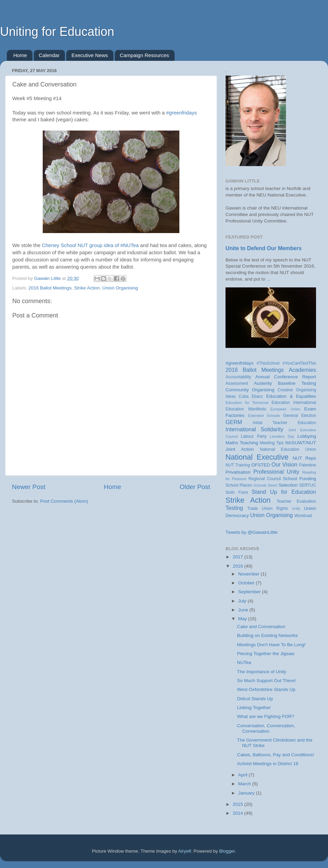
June (244, 610)
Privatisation (238, 472)
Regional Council (265, 479)
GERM (234, 422)
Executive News (90, 55)
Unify (296, 508)
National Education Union (288, 449)
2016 (238, 566)
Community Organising (250, 390)
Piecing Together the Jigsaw (266, 654)
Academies (302, 370)
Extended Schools (264, 416)
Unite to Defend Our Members (264, 248)
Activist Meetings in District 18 (268, 764)
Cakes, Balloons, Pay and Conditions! (276, 755)
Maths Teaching (242, 443)
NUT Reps (304, 458)
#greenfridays (181, 113)
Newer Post (29, 487)
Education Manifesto (246, 409)
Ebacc (257, 396)
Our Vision (284, 464)
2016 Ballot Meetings (50, 288)
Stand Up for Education (284, 492)
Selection (288, 485)
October (247, 583)
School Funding (299, 479)
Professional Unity (276, 472)
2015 (238, 804)
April (243, 775)
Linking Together (254, 708)
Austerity (263, 383)
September (250, 592)
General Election (300, 416)
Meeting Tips (272, 443)
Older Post (195, 487)
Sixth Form (237, 492)
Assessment (237, 383)
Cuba (244, 396)
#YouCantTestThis (299, 363)
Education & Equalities (291, 396)
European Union (285, 409)
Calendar (49, 55)
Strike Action (87, 288)
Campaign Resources (145, 55)
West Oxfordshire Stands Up (266, 689)
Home (20, 55)
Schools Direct (265, 485)
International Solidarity (254, 429)
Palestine (307, 465)
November (249, 574)
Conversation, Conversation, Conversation (266, 728)
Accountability (238, 377)
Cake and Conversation (261, 627)
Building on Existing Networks (268, 635)
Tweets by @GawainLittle (252, 532)
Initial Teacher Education (284, 423)
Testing (234, 508)
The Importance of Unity (262, 672)
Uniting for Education (57, 32)
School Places (239, 485)
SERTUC (307, 485)
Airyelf (185, 851)
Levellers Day (282, 436)
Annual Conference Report (286, 377)
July (243, 601)
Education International (294, 403)
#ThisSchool (268, 363)
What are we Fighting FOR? (266, 716)
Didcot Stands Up (255, 699)
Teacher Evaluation (296, 501)
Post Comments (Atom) (64, 501)
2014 (238, 813)
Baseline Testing (297, 383)
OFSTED (261, 465)
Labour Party (254, 436)
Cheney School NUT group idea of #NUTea (90, 245)
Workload (303, 516)
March (245, 784)
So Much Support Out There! (266, 681)
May (243, 619)
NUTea (244, 662)
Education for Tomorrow (247, 403)
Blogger (227, 851)
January (247, 793)
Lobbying (307, 436)
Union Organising (120, 288)
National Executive (257, 457)
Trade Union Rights (268, 508)
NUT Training (238, 465)
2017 (238, 557)
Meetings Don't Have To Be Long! (271, 645)
